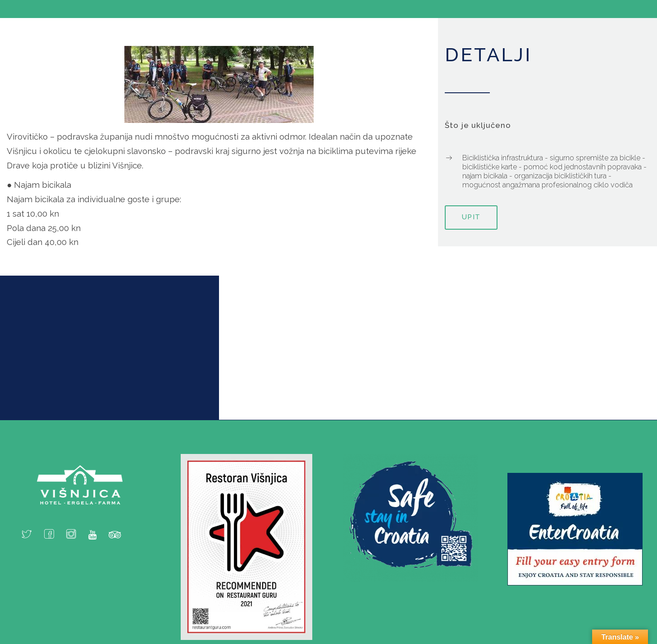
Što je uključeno (478, 125)
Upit (471, 217)
